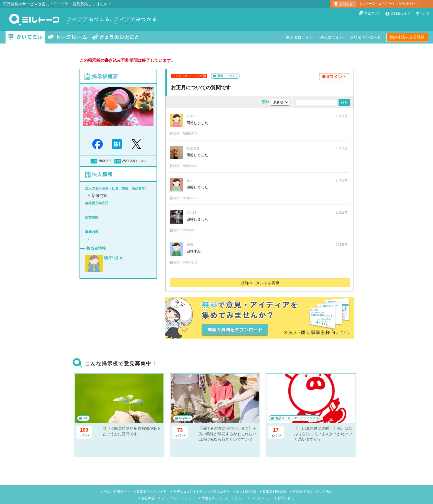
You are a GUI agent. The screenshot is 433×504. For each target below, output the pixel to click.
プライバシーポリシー (178, 498)
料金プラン (373, 13)
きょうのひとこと (115, 37)
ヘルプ (425, 13)
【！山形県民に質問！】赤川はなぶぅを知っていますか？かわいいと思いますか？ (323, 434)
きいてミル (25, 37)
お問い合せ (286, 498)
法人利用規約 (246, 492)
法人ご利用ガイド (117, 492)
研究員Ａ (114, 258)
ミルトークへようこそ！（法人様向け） (389, 4)
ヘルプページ (261, 498)
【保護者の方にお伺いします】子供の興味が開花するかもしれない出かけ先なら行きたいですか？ (227, 434)
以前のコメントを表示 (260, 283)
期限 (118, 161)
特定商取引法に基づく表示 (312, 492)
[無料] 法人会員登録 (407, 37)
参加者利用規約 (274, 492)
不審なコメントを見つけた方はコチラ (201, 492)
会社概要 (148, 498)
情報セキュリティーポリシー (223, 498)
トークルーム (68, 37)
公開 (94, 161)
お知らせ (346, 4)
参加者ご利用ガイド (152, 492)
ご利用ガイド (400, 13)
